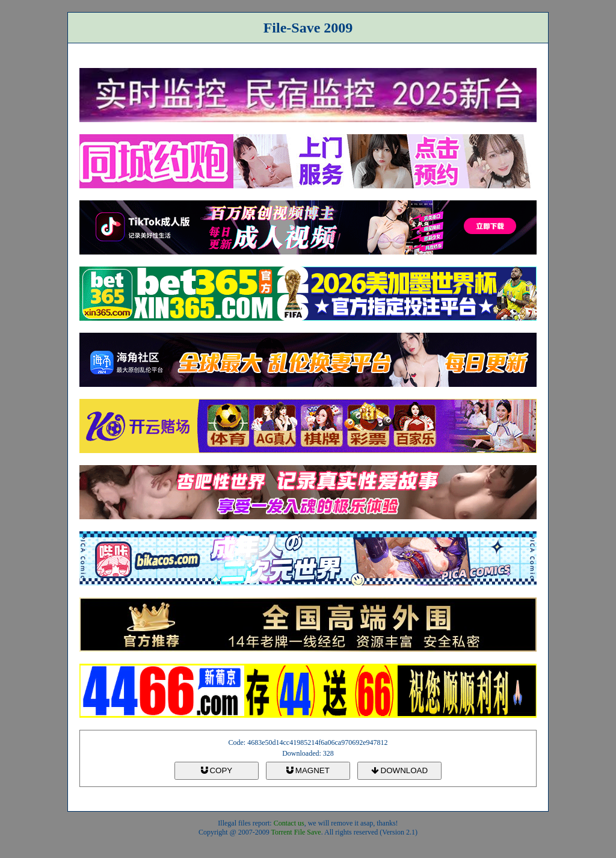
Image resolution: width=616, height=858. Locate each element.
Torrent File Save (296, 832)
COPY (217, 770)
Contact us (289, 823)
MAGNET (308, 770)
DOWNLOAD (399, 770)
